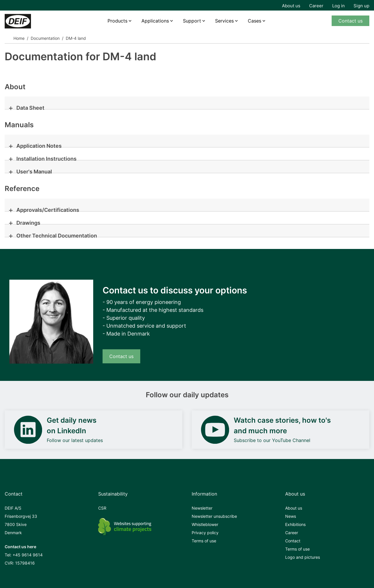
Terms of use (204, 541)
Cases (254, 21)
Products (117, 21)
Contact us (350, 21)
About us (291, 6)
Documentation (45, 38)
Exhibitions (295, 524)
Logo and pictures (303, 557)
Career (316, 6)
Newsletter (202, 508)
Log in (338, 6)
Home (19, 38)
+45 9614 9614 (28, 555)
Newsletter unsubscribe (214, 516)
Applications (155, 21)
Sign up (361, 6)
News (291, 516)
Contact (293, 541)
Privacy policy (205, 533)
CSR (102, 508)
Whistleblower (205, 524)
